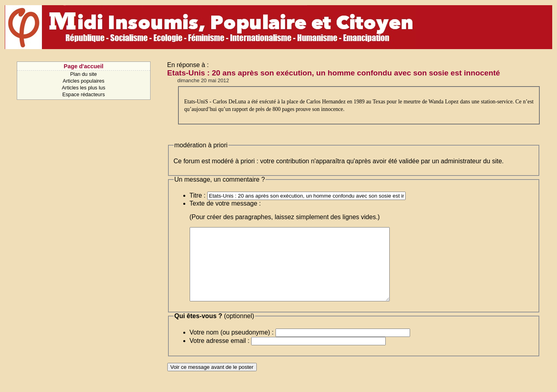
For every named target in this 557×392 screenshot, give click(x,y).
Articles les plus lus (84, 88)
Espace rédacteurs (84, 94)
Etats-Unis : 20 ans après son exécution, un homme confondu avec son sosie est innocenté (334, 73)
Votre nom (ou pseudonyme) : (232, 347)
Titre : (198, 195)
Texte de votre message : (225, 203)
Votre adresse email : (220, 355)
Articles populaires (84, 81)
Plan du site (84, 74)
